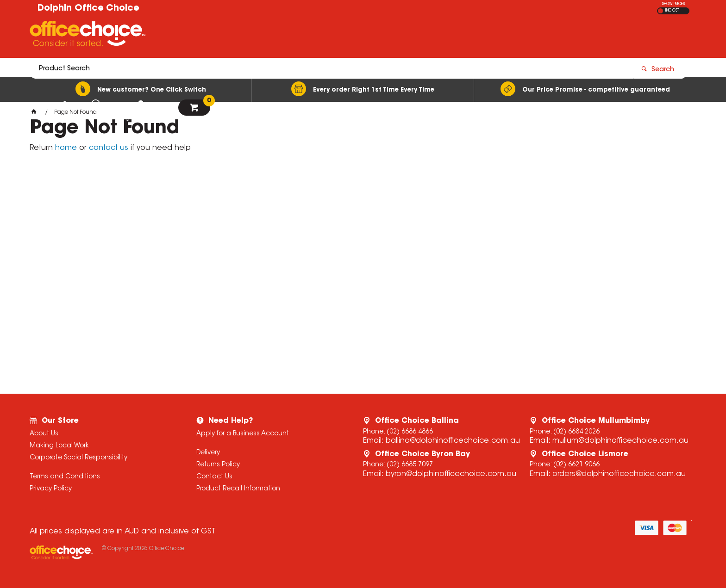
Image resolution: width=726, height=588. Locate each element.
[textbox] (309, 36)
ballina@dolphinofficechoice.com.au (453, 441)
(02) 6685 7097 (410, 465)
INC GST (672, 11)
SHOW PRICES (673, 4)
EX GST (660, 11)
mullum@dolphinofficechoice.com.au (620, 441)
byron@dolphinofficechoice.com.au (451, 474)
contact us (109, 148)
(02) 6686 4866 (410, 432)
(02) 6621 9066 (576, 465)
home (66, 148)
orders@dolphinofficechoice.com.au (619, 474)
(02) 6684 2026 (576, 432)
